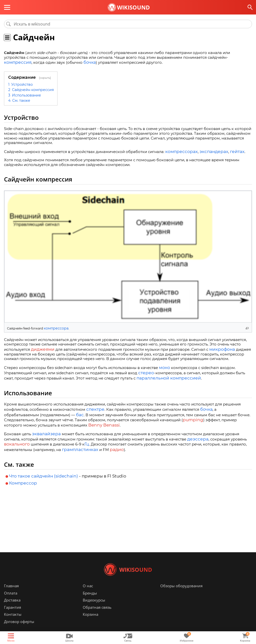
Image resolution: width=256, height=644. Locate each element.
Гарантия (12, 615)
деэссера (196, 434)
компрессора (54, 327)
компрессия (16, 62)
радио (111, 444)
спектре (94, 407)
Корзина (90, 622)
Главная (11, 593)
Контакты (13, 622)
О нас (88, 593)
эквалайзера (44, 429)
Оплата (11, 600)
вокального (15, 439)
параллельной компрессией (164, 376)
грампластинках (78, 444)
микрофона (218, 348)
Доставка (12, 607)
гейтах (228, 151)
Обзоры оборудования (181, 593)
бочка (86, 62)
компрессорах (179, 151)
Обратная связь (97, 615)
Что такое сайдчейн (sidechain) (43, 470)
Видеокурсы (94, 607)
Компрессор (23, 477)
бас (43, 412)
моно (164, 366)
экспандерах (208, 151)
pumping (160, 416)
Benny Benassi (68, 421)
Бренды (90, 600)
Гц (84, 439)
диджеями (41, 348)
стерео (145, 371)
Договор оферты (19, 629)
